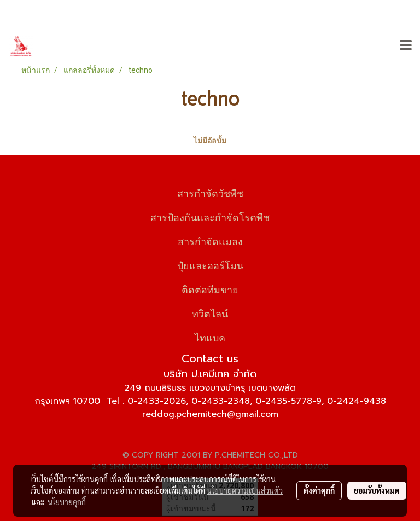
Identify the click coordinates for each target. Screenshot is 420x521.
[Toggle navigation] (406, 46)
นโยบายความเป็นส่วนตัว (245, 490)
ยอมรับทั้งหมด (377, 490)
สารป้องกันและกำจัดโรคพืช (210, 216)
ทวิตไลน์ (210, 313)
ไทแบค (210, 337)
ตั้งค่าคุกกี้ (319, 490)
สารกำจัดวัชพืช (210, 192)
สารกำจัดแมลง (210, 241)
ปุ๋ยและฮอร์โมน (210, 265)
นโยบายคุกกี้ (67, 502)
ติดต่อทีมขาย (210, 289)
